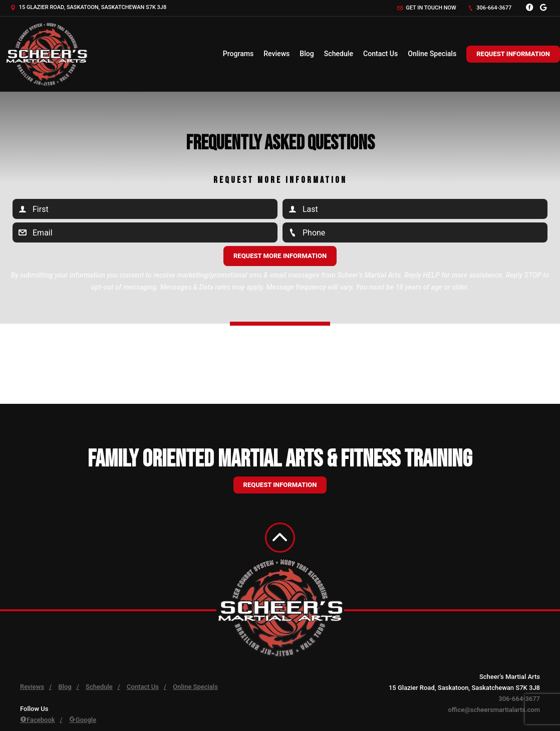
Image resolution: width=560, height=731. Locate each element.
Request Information (513, 54)
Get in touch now (427, 8)
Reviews (276, 54)
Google (83, 720)
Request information (280, 485)
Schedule (339, 54)
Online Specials (432, 54)
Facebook (38, 720)
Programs (238, 54)
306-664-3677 (490, 8)
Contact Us (380, 54)
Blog (307, 54)
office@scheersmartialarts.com (494, 710)
